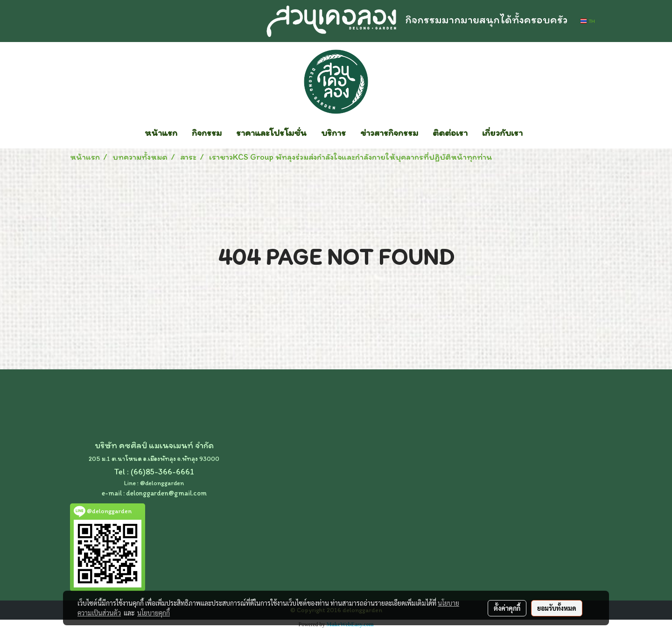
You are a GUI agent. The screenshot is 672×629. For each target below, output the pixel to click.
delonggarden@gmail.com (166, 493)
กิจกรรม (207, 133)
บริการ (333, 133)
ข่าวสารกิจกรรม (389, 133)
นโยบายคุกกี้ (154, 613)
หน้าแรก (161, 133)
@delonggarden (162, 483)
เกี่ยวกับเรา (502, 133)
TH (588, 21)
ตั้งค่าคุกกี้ (507, 608)
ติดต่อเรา (450, 133)
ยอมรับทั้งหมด (557, 608)
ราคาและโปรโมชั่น (271, 133)
